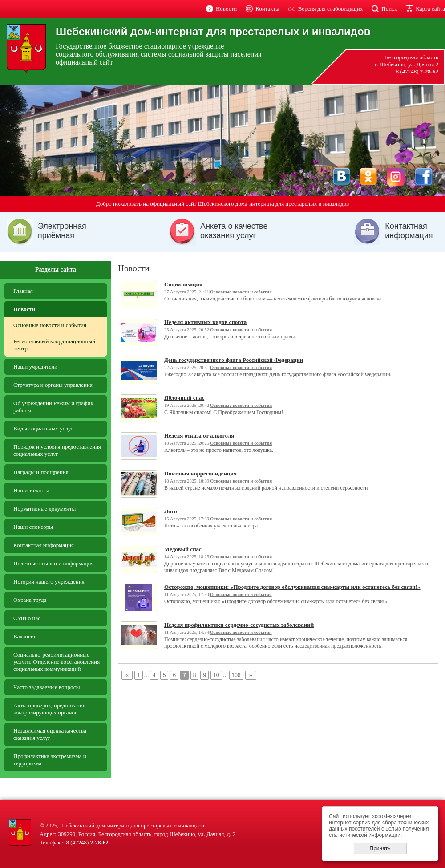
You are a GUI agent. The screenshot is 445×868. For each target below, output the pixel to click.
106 (236, 675)
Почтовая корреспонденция (200, 473)
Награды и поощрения (41, 472)
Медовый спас (183, 549)
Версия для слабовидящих (331, 9)
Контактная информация (44, 545)
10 (216, 675)
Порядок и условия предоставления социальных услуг (57, 450)
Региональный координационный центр (54, 345)
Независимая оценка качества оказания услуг (50, 734)
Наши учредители (35, 367)
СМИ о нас (27, 618)
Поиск (389, 9)
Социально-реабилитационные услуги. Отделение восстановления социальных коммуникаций (57, 662)
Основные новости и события (50, 325)
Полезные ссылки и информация (53, 563)
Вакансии (25, 636)
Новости (226, 9)
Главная (23, 291)
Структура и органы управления (53, 385)
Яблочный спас (184, 398)
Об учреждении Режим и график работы (53, 407)
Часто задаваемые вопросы (47, 687)
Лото (170, 511)
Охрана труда (30, 600)
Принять (380, 848)
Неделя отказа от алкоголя (199, 436)
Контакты (267, 9)
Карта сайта (430, 9)
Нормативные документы (44, 509)
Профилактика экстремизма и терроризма (50, 760)
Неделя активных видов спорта (205, 322)
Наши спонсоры (33, 527)
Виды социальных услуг (43, 428)
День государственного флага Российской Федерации (234, 360)
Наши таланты (31, 490)
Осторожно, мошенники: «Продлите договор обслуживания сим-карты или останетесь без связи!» (292, 587)
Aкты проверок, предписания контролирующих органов (49, 709)
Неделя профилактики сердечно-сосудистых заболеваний (239, 625)
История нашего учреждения (49, 582)
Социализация (183, 284)
